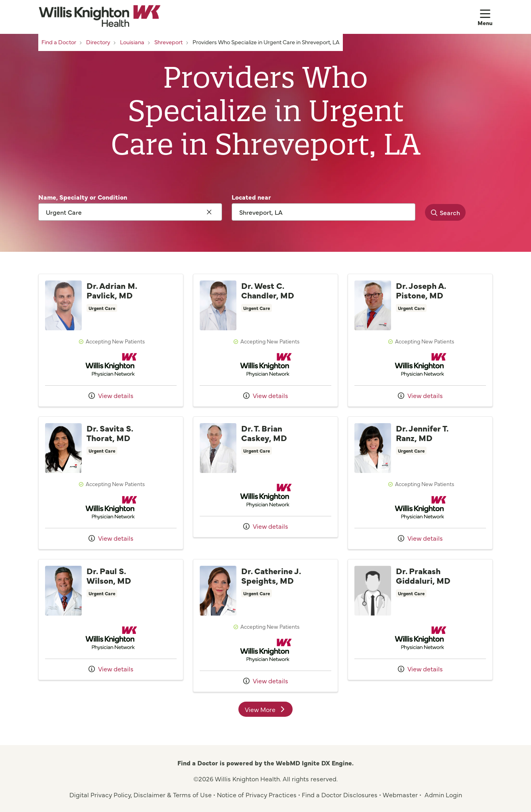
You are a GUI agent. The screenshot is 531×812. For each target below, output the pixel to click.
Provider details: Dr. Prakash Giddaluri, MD (420, 620)
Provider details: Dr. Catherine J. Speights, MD (265, 626)
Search (443, 212)
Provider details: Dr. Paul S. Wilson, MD (111, 620)
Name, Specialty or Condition (83, 197)
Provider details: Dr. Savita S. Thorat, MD (111, 483)
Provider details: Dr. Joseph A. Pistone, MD (420, 340)
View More (269, 711)
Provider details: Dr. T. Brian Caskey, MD (265, 477)
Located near (251, 197)
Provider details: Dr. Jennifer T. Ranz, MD (420, 483)
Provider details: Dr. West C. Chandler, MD (265, 340)
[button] (485, 17)
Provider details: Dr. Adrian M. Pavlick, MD (111, 340)
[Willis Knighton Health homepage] (99, 17)
